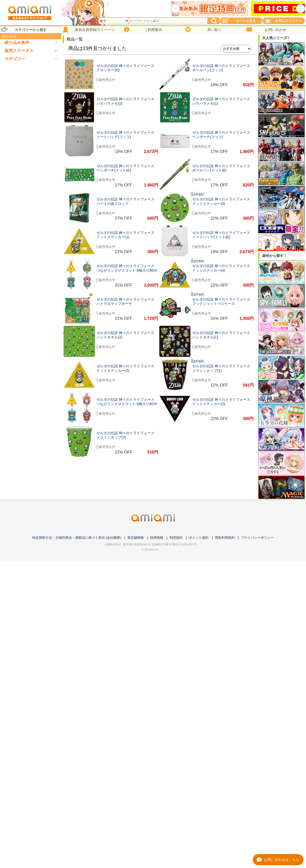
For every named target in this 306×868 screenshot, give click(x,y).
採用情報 (157, 538)
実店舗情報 (135, 538)
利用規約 (176, 538)
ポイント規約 (199, 538)
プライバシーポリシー (257, 538)
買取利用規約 (225, 538)
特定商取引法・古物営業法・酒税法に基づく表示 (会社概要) (77, 538)
